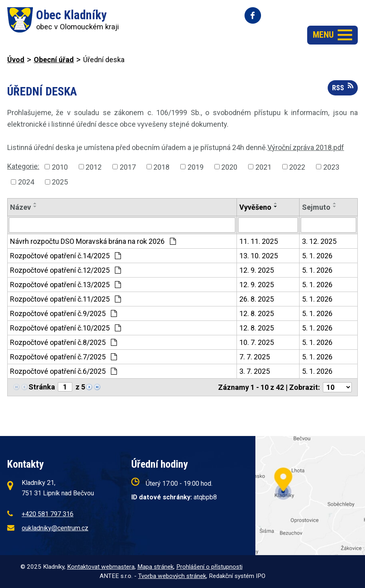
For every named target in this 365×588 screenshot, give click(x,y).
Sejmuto (316, 207)
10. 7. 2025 (257, 342)
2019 (196, 167)
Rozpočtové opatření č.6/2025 (63, 371)
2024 (26, 182)
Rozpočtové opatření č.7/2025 (63, 357)
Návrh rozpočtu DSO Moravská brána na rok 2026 (93, 241)
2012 (94, 167)
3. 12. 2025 (319, 241)
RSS (343, 87)
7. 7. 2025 (255, 357)
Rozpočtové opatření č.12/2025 (65, 270)
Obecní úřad (54, 60)
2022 (297, 167)
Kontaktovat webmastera (101, 567)
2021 (263, 167)
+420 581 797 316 (48, 514)
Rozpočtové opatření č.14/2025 (65, 256)
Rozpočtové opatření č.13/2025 (65, 285)
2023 (331, 167)
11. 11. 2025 (259, 241)
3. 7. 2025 (255, 371)
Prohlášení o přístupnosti (209, 567)
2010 (60, 167)
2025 (60, 182)
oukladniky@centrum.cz (55, 528)
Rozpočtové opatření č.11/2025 (65, 299)
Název (20, 207)
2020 (229, 167)
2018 (161, 167)
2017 (128, 167)
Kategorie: (23, 166)
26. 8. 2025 (257, 299)
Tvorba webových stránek (172, 576)
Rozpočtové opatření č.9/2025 (63, 313)
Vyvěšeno (255, 207)
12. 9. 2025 (257, 270)
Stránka (42, 387)
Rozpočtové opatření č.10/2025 (65, 328)
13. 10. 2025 (259, 256)
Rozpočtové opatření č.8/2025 (63, 342)
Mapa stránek (155, 567)
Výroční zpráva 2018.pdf (306, 147)
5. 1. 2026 (317, 256)
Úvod (16, 60)
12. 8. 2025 (257, 313)
